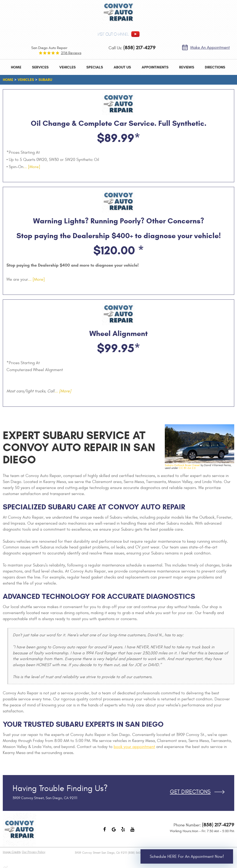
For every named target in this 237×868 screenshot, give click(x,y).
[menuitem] (16, 67)
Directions (215, 67)
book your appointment (134, 747)
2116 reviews (71, 53)
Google (114, 832)
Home (16, 67)
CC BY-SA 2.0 (187, 468)
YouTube (132, 832)
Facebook (105, 832)
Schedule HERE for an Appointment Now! (187, 857)
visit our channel (113, 34)
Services (40, 67)
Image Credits (12, 852)
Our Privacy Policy (34, 852)
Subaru (45, 80)
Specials (95, 67)
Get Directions (190, 792)
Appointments (155, 67)
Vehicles (67, 67)
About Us (122, 67)
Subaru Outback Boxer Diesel (182, 465)
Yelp (123, 832)
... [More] (32, 167)
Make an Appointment (210, 48)
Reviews (187, 67)
